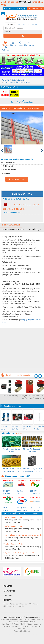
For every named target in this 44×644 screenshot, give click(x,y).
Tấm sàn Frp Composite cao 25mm (32, 450)
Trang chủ (5, 80)
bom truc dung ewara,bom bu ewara (5, 428)
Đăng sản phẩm (36, 9)
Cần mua (13, 44)
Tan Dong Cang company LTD (22, 492)
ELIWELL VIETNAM (9, 396)
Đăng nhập (9, 9)
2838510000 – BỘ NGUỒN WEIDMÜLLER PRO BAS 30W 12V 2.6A (32, 470)
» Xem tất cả (37, 514)
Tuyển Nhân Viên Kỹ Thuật (13, 517)
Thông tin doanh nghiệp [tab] (13, 230)
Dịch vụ (20, 44)
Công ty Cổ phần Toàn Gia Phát (16, 199)
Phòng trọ (7, 635)
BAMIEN (8, 586)
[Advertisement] (22, 350)
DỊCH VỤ (8, 600)
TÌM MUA (8, 595)
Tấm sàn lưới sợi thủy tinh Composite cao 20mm (11, 470)
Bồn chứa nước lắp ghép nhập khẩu (17, 82)
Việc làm (5, 44)
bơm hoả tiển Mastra (39, 428)
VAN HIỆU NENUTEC (20, 396)
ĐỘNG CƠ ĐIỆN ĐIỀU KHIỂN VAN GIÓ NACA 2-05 (31, 397)
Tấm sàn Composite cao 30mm (11, 450)
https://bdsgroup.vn (19, 635)
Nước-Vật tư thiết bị (19, 80)
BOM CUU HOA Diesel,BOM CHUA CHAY (28, 428)
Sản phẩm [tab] (11, 24)
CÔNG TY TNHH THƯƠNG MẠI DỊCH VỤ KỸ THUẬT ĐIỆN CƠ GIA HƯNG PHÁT (8, 509)
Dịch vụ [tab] (35, 24)
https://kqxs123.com (33, 635)
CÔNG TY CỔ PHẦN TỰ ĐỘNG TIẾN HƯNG (35, 492)
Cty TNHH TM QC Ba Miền (35, 509)
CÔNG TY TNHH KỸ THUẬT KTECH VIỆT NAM (8, 492)
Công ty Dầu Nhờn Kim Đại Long (22, 509)
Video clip (6, 49)
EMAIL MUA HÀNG (17, 179)
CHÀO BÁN (9, 591)
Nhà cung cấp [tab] (23, 24)
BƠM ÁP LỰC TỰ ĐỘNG (15, 428)
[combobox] (23, 32)
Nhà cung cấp (29, 44)
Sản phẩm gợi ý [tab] (34, 230)
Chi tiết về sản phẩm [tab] (11, 225)
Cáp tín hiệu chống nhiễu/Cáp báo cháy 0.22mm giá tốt (23, 535)
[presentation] (36, 376)
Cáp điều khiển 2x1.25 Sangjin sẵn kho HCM (19, 553)
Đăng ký (21, 9)
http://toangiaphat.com (12, 212)
